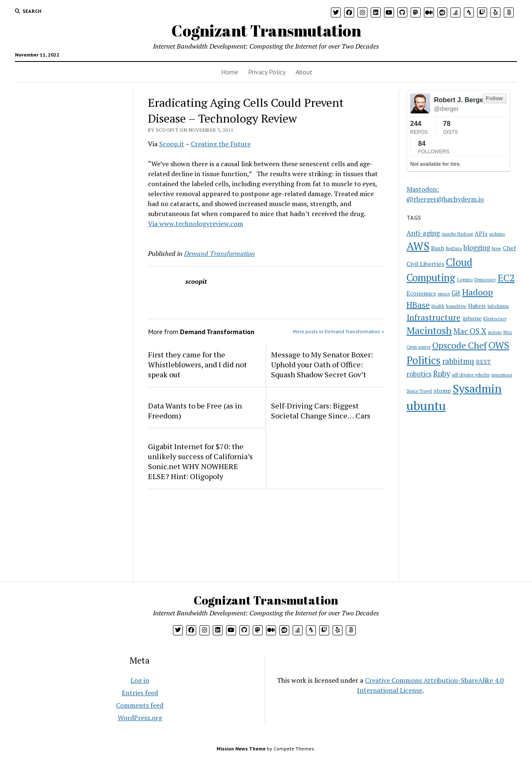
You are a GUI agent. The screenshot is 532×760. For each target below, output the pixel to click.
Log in (140, 680)
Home (230, 72)
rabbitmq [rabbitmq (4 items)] (458, 361)
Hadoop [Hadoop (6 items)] (478, 292)
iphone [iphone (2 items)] (472, 318)
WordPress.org (140, 718)
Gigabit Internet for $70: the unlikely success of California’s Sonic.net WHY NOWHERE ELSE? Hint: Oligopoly (200, 461)
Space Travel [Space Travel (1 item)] (419, 391)
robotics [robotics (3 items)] (419, 374)
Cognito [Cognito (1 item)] (465, 280)
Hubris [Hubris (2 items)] (477, 306)
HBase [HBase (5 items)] (418, 305)
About (304, 72)
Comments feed (140, 705)
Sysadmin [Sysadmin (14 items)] (477, 388)
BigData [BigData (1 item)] (454, 248)
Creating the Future (221, 144)
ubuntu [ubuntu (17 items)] (426, 406)
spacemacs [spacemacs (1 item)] (502, 375)
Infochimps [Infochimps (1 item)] (498, 306)
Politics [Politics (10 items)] (424, 360)
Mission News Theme (241, 749)
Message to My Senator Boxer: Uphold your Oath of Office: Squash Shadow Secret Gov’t (322, 364)
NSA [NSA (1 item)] (508, 332)
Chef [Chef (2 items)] (509, 248)
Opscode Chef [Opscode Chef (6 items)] (459, 345)
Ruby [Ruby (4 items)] (442, 374)
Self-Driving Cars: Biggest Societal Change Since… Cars (321, 411)
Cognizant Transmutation (266, 31)
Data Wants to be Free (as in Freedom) (195, 411)
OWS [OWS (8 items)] (499, 345)
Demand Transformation (219, 253)
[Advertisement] (68, 142)
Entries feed (140, 693)
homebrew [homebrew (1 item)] (456, 306)
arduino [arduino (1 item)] (497, 234)
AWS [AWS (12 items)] (418, 246)
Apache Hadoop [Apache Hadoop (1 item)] (457, 234)
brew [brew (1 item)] (496, 248)
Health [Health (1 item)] (438, 306)
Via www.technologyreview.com (196, 224)
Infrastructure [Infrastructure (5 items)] (433, 317)
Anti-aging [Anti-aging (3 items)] (423, 233)
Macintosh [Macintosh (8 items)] (429, 331)
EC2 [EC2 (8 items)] (506, 278)
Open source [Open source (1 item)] (419, 347)
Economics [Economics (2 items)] (421, 293)
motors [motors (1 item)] (495, 332)
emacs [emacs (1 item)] (444, 294)
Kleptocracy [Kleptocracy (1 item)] (495, 319)
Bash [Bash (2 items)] (438, 248)
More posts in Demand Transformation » (339, 331)
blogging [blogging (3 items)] (477, 248)
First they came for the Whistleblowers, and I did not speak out (197, 364)
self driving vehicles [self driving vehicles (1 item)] (471, 375)
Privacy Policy (267, 72)
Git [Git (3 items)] (456, 293)
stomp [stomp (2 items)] (442, 390)
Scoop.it (172, 144)
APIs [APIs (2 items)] (481, 233)
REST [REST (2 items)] (483, 362)
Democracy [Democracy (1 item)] (485, 280)
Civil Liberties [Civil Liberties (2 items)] (425, 264)
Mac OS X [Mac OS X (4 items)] (470, 331)
